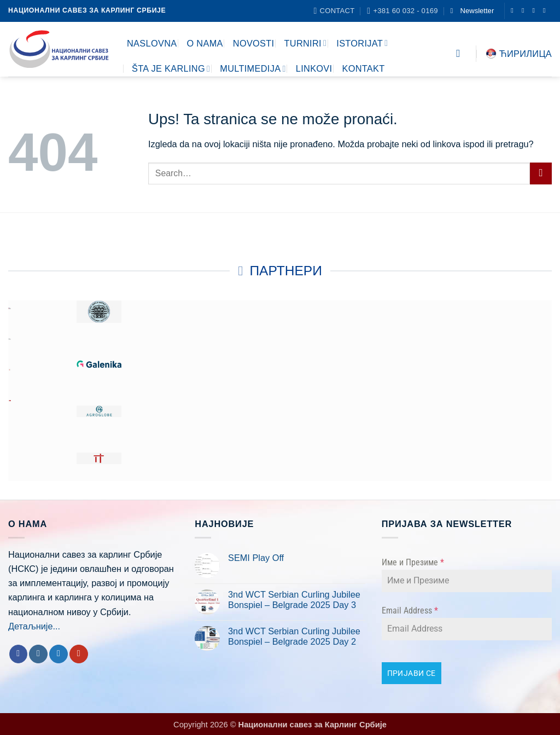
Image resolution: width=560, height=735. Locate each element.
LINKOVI (314, 68)
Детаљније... (34, 626)
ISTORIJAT (362, 43)
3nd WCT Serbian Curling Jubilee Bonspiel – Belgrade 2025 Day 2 (294, 636)
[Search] (462, 53)
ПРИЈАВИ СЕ (412, 673)
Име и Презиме (413, 562)
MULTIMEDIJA (253, 69)
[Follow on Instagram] (525, 10)
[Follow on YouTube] (546, 10)
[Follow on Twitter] (535, 10)
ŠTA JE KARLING (171, 69)
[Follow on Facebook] (514, 10)
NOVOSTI (254, 43)
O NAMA (205, 43)
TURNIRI (305, 43)
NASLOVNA (152, 43)
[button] (472, 11)
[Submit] (541, 173)
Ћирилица (519, 54)
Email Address (410, 610)
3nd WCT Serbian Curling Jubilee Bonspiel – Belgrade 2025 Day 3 (294, 600)
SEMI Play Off (256, 558)
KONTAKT (363, 68)
